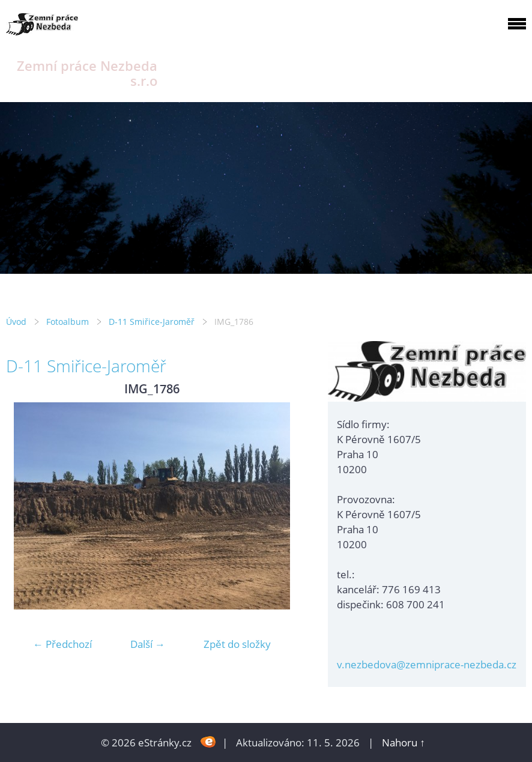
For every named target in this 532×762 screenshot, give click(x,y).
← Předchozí (62, 644)
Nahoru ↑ (404, 742)
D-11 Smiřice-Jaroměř (152, 322)
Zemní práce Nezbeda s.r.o (87, 73)
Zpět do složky (237, 644)
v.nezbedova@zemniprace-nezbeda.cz (427, 664)
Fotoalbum (68, 322)
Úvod (16, 322)
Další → (148, 644)
